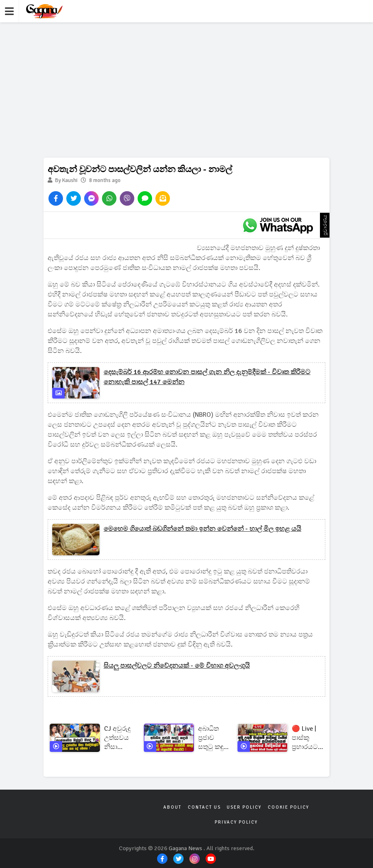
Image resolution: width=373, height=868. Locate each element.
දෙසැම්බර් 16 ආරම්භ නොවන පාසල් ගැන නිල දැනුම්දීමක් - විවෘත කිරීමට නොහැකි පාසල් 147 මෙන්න (207, 377)
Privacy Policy (236, 822)
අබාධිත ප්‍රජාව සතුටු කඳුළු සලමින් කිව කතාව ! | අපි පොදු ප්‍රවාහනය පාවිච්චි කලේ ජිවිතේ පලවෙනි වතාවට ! (213, 738)
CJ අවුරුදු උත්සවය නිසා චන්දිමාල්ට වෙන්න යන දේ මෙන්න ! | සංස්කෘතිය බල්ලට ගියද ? (120, 738)
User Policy (244, 807)
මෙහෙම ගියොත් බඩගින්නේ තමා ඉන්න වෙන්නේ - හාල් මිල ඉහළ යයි (202, 529)
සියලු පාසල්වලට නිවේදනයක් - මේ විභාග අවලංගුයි (177, 666)
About (173, 807)
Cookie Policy (288, 807)
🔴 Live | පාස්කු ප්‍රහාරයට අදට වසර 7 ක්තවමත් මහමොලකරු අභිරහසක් (311, 738)
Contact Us (204, 807)
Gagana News (185, 848)
